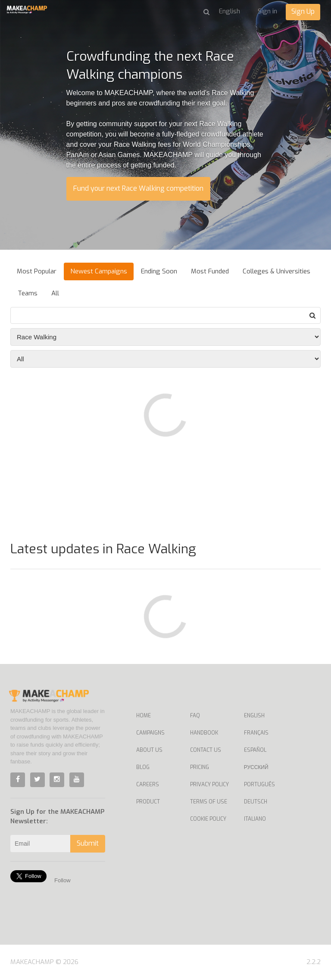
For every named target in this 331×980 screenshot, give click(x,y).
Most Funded (210, 271)
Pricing (200, 767)
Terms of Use (209, 802)
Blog (143, 767)
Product (148, 802)
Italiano (255, 819)
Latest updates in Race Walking (103, 549)
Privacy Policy (209, 785)
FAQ (195, 716)
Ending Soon (159, 271)
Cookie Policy (208, 819)
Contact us (206, 750)
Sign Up (303, 11)
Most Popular (37, 271)
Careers (148, 785)
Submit (88, 843)
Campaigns (150, 733)
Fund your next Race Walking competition (138, 188)
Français (256, 733)
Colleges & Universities (276, 271)
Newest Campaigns (99, 271)
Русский (256, 767)
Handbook (204, 733)
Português (259, 785)
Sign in (267, 11)
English (254, 716)
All (55, 293)
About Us (149, 750)
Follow (62, 880)
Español (255, 750)
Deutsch (256, 802)
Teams (28, 293)
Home (144, 716)
